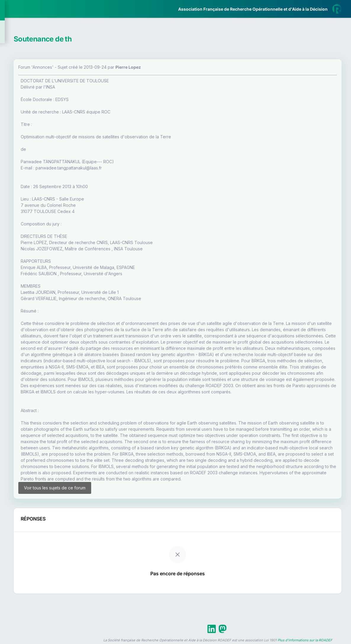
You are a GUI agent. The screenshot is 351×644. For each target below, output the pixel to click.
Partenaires (24, 136)
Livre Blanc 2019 (30, 219)
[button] (9, 176)
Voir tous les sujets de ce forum (119, 534)
